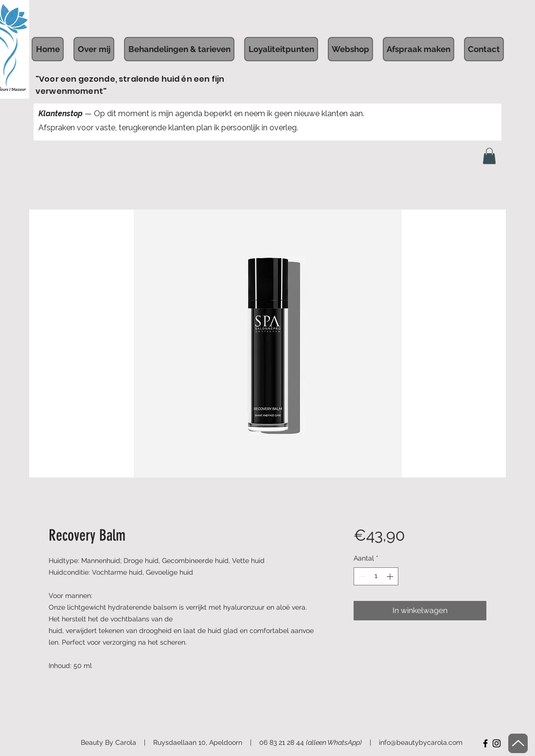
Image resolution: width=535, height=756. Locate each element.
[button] (489, 156)
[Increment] (391, 576)
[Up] (518, 743)
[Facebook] (485, 743)
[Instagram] (497, 743)
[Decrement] (361, 576)
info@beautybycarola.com (421, 742)
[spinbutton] (376, 576)
